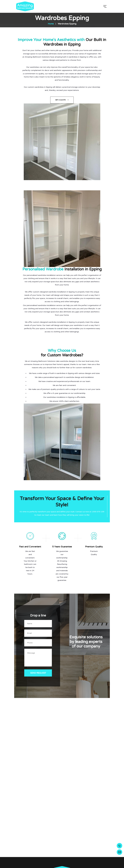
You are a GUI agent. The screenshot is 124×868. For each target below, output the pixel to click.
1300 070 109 (98, 512)
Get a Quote (62, 100)
